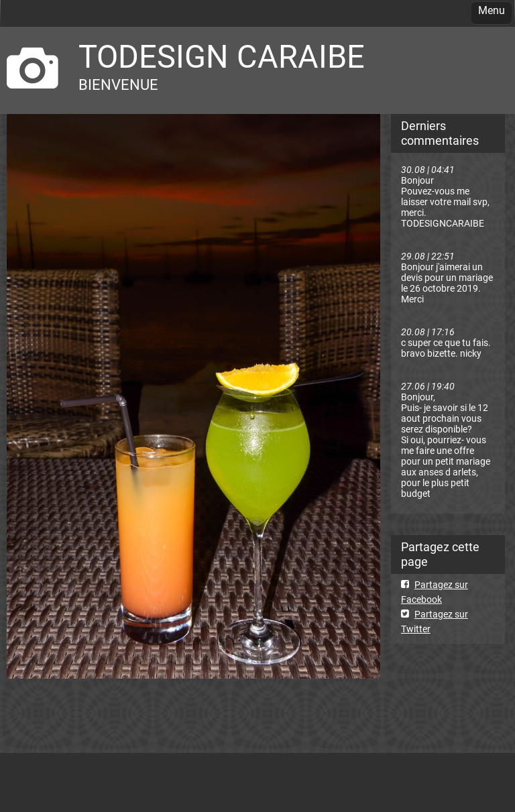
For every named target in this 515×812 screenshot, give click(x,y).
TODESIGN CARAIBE (222, 57)
